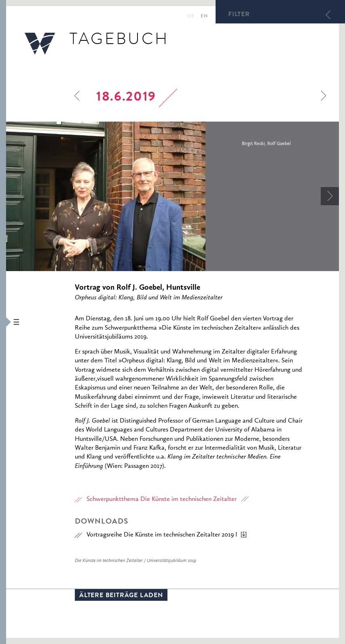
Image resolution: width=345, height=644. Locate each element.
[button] (3, 322)
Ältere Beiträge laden (121, 596)
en (204, 17)
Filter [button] (239, 15)
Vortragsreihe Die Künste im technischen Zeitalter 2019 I (162, 535)
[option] (172, 196)
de (191, 17)
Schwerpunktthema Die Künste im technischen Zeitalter (162, 499)
